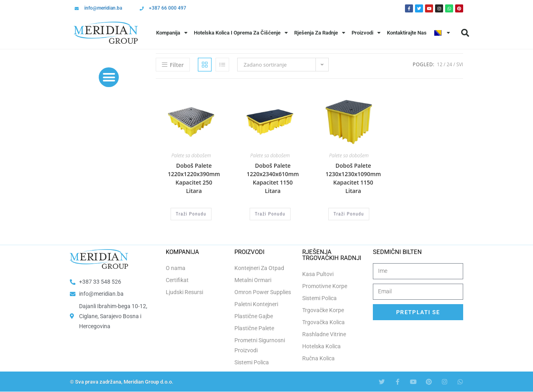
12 (440, 64)
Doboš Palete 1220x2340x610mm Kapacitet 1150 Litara (273, 178)
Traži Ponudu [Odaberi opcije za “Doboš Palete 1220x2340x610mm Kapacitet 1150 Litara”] (270, 214)
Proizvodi (366, 33)
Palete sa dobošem (191, 155)
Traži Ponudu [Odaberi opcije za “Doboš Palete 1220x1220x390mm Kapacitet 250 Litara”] (191, 214)
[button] (465, 33)
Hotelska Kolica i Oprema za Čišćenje (241, 33)
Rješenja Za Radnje (320, 33)
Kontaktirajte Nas (407, 33)
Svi (460, 64)
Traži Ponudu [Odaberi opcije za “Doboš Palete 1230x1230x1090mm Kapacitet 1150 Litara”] (349, 214)
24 (450, 64)
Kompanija (172, 33)
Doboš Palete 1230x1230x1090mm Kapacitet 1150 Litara (353, 178)
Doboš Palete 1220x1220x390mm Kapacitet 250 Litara (194, 178)
